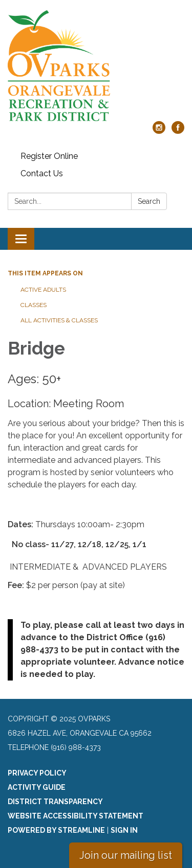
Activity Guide (37, 787)
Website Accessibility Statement (76, 816)
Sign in (124, 830)
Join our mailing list (126, 855)
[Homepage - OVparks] (96, 66)
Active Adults (43, 290)
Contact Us (42, 173)
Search (149, 201)
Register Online (49, 156)
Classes (34, 305)
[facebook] (178, 131)
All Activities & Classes (59, 320)
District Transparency (55, 802)
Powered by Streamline (56, 830)
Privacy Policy (37, 773)
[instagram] (159, 131)
